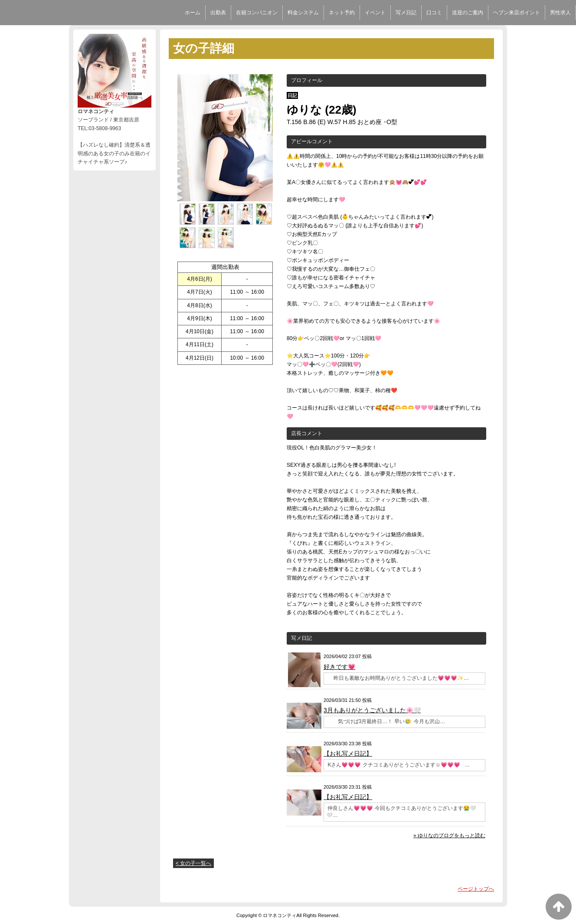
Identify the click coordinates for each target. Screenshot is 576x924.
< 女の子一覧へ (193, 863)
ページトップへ (476, 889)
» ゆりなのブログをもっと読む (449, 836)
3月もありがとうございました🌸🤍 (372, 710)
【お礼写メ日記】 (348, 754)
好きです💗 (339, 667)
